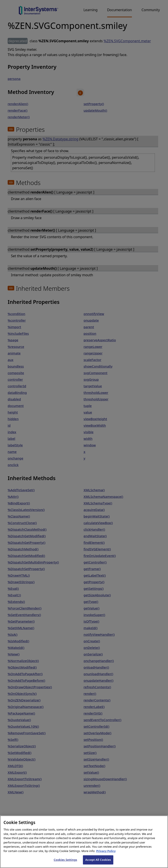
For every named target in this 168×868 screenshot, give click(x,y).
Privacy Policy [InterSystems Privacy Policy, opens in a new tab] (106, 855)
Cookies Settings (66, 863)
